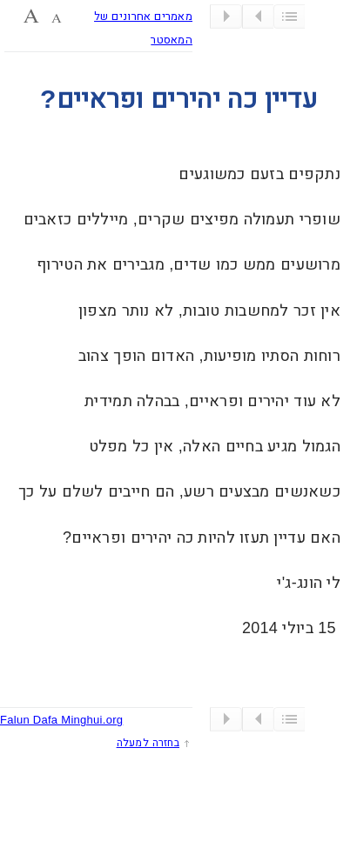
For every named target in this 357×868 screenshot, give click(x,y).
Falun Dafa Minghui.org (61, 720)
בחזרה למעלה (148, 743)
